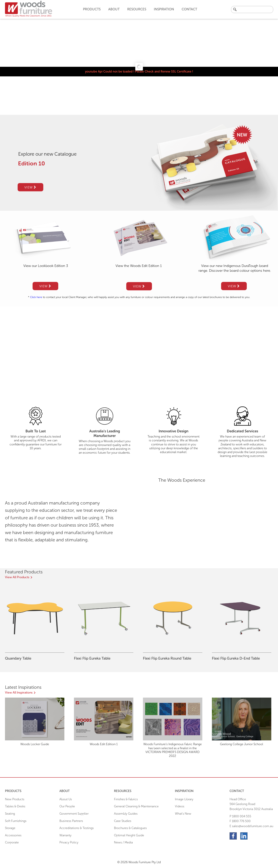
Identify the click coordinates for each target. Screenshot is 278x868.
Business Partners (71, 821)
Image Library (184, 799)
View (30, 187)
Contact (189, 9)
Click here (36, 297)
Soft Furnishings (16, 821)
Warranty (65, 835)
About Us (66, 799)
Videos (180, 806)
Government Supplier (74, 814)
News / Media (123, 842)
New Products (15, 799)
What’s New (183, 814)
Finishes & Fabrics (126, 799)
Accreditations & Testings (77, 828)
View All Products (17, 577)
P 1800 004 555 (240, 816)
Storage (10, 828)
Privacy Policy (69, 842)
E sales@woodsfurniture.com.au (251, 826)
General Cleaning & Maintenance (136, 806)
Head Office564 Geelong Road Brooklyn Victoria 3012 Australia (251, 804)
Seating (10, 814)
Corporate (12, 842)
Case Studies (123, 821)
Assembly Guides (126, 814)
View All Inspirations (19, 693)
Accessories (13, 835)
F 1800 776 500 (240, 821)
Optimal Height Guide (129, 835)
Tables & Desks (15, 806)
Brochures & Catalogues (130, 828)
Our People (67, 806)
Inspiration (164, 9)
